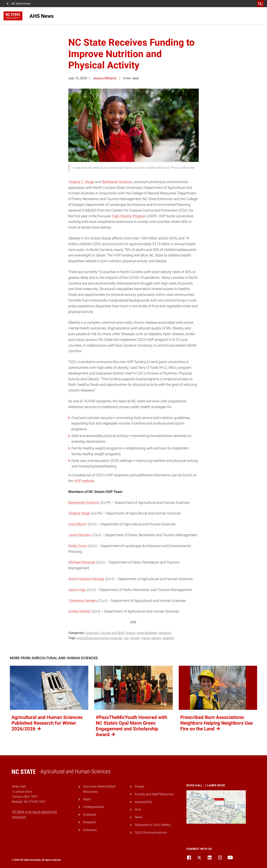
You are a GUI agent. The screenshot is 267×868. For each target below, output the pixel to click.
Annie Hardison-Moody (87, 579)
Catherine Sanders (83, 601)
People (140, 786)
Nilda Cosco (78, 546)
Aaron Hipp (77, 590)
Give (138, 809)
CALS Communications (151, 833)
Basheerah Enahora (117, 182)
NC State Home (21, 4)
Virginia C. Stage (81, 182)
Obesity (156, 638)
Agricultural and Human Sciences (100, 638)
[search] (260, 4)
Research (165, 633)
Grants (145, 638)
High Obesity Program (129, 216)
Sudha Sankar (79, 611)
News (139, 817)
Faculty (135, 638)
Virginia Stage (79, 513)
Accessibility (143, 802)
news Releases (147, 633)
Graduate (90, 815)
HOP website (84, 481)
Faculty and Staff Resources (154, 794)
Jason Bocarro (80, 535)
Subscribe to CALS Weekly (153, 825)
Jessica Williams (105, 78)
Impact (131, 633)
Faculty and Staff (112, 633)
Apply (87, 799)
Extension (92, 633)
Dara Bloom (78, 524)
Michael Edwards (82, 562)
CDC (126, 638)
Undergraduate (94, 807)
